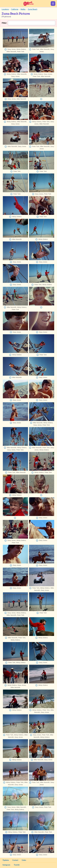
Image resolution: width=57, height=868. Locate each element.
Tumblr (17, 865)
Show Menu (53, 4)
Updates (6, 860)
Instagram (6, 865)
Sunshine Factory (29, 4)
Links (24, 860)
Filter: (4, 23)
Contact (15, 860)
